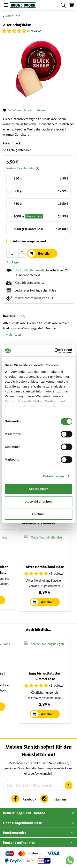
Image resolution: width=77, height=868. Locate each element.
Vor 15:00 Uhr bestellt (30, 270)
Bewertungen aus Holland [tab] (24, 813)
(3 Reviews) (35, 31)
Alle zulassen (38, 489)
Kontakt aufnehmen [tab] (19, 842)
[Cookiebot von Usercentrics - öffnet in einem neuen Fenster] (55, 351)
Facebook (29, 799)
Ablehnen (38, 514)
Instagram (59, 799)
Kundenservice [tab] (15, 833)
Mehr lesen (13, 334)
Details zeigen (53, 476)
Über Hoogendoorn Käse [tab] (22, 823)
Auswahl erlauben (38, 501)
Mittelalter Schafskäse (29, 673)
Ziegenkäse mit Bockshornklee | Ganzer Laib (29, 572)
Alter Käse (13, 16)
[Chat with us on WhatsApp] (70, 861)
